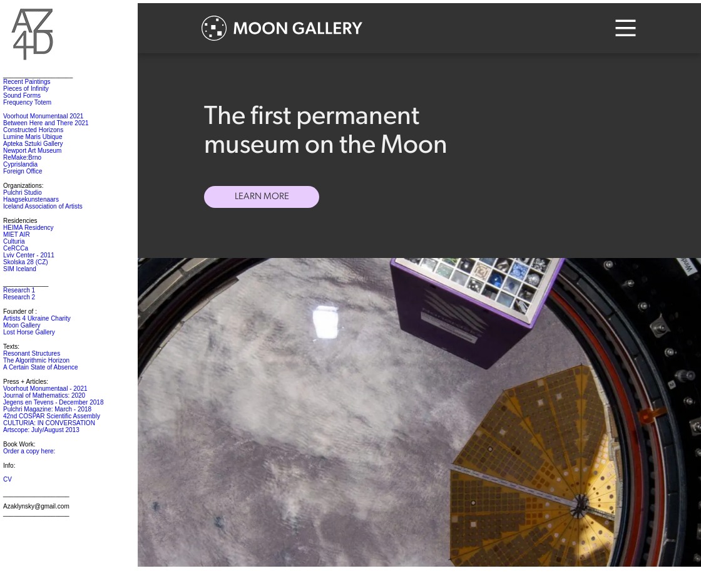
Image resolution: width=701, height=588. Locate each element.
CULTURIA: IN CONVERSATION (49, 423)
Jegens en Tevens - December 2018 (53, 402)
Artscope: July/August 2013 (41, 430)
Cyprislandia (20, 164)
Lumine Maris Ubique (33, 137)
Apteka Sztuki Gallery (33, 144)
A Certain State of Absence (41, 367)
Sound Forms (22, 95)
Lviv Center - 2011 (29, 255)
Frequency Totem (27, 102)
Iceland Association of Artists (43, 206)
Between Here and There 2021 (46, 123)
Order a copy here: (29, 451)
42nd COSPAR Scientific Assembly (52, 416)
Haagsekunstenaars (31, 199)
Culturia (14, 241)
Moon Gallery (22, 325)
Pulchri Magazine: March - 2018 (47, 409)
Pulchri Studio (23, 193)
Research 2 (19, 297)
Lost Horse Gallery (29, 332)
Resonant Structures (32, 353)
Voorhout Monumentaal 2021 (43, 116)
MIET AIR (17, 235)
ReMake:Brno (22, 157)
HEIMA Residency (28, 228)
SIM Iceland (20, 269)
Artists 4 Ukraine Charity (37, 318)
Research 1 (19, 290)
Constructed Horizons (33, 130)
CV (8, 479)
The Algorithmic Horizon (36, 360)
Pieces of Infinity (26, 89)
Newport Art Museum (32, 151)
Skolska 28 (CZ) (26, 262)
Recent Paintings (27, 82)
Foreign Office (23, 171)
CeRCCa (16, 248)
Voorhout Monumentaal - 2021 (45, 389)
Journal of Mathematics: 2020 (44, 395)
